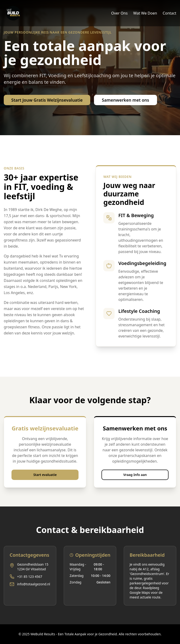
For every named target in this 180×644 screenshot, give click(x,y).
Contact (169, 13)
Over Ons (119, 13)
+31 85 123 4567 (30, 577)
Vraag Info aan (135, 475)
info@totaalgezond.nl (34, 584)
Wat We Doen (145, 13)
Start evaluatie (45, 475)
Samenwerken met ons (126, 100)
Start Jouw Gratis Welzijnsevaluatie (47, 100)
